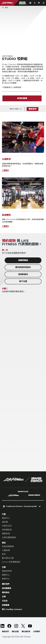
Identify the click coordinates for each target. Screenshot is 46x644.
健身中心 (6, 518)
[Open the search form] (35, 3)
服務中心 (6, 575)
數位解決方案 (8, 558)
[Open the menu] (44, 3)
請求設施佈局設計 (23, 267)
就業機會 (6, 605)
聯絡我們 (33, 109)
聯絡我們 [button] (5, 632)
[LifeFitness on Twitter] (23, 626)
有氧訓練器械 (8, 546)
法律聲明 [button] (37, 632)
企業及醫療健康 (9, 537)
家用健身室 (7, 530)
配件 (4, 554)
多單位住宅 (7, 526)
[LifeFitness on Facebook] (9, 626)
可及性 (5, 601)
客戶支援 (23, 281)
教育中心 (6, 579)
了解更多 (5, 170)
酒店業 (5, 522)
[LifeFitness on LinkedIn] (2, 626)
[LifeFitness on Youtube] (30, 626)
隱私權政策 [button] (26, 632)
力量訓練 (6, 550)
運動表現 (6, 534)
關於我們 (6, 584)
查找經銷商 (7, 588)
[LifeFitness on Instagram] (16, 626)
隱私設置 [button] (15, 632)
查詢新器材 (23, 274)
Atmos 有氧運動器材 (11, 562)
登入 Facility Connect (12, 609)
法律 (4, 597)
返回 (5, 8)
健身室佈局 (7, 571)
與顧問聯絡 (23, 260)
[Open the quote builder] (39, 3)
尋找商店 (6, 592)
